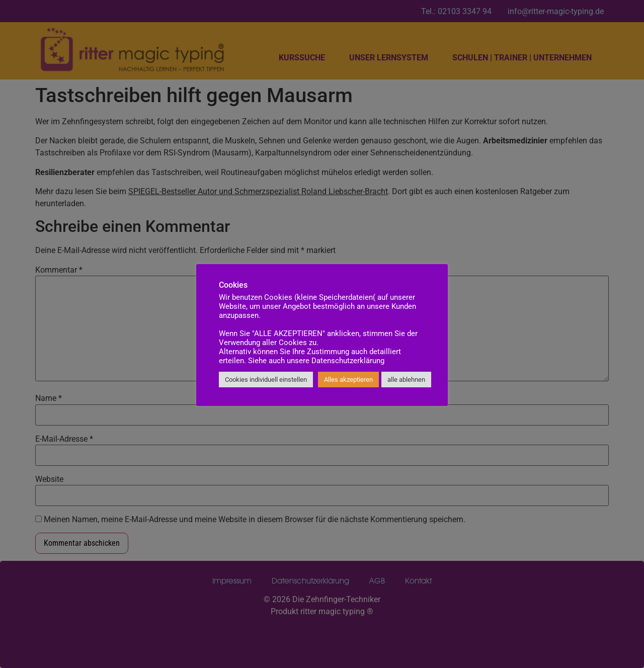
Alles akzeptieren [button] (348, 380)
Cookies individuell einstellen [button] (266, 380)
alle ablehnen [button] (406, 380)
